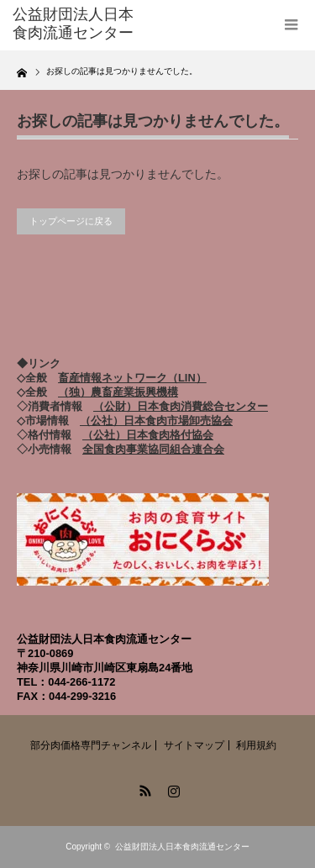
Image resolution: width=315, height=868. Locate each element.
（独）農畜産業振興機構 (118, 392)
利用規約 (256, 745)
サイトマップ (194, 745)
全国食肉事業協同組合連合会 (153, 449)
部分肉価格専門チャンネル (91, 745)
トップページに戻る (71, 221)
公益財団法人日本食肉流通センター (182, 847)
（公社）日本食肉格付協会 (148, 435)
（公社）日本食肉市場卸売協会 (156, 421)
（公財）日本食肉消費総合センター (181, 406)
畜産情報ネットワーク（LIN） (132, 378)
